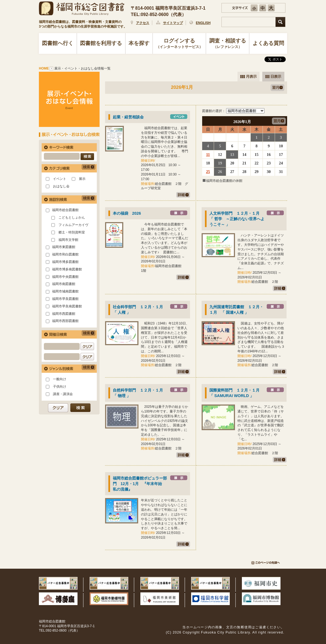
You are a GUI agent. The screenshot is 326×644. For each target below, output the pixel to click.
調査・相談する (228, 44)
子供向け (60, 387)
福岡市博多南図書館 (67, 269)
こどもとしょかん (72, 217)
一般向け (60, 379)
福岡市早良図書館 (65, 299)
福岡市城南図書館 (65, 291)
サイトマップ (173, 23)
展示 (82, 179)
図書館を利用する (101, 43)
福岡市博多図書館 (65, 262)
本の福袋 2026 (127, 213)
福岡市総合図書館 (65, 210)
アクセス (143, 23)
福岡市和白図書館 (65, 254)
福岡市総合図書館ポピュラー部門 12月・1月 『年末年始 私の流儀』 (140, 484)
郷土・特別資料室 (72, 232)
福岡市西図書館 (64, 314)
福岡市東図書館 (64, 247)
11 (208, 155)
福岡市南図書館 (64, 284)
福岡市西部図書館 (65, 321)
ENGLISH (203, 23)
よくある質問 (268, 43)
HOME (44, 68)
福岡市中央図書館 (65, 277)
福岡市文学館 (68, 240)
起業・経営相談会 (128, 117)
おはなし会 (61, 186)
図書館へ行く (58, 43)
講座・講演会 (63, 394)
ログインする (179, 44)
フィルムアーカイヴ (73, 225)
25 (208, 172)
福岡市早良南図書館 (67, 306)
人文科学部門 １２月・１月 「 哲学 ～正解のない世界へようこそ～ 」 (237, 219)
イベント (60, 179)
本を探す (139, 43)
